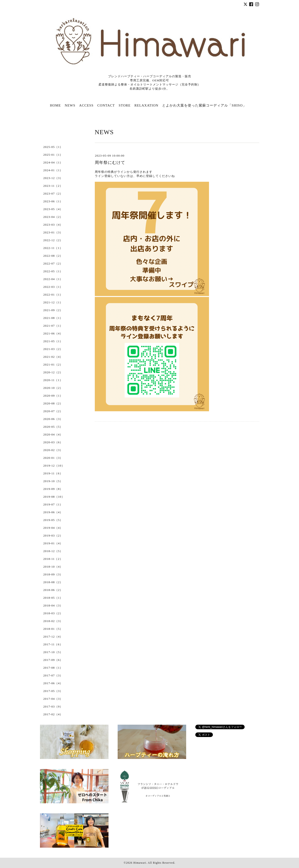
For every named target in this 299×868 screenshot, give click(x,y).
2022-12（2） (53, 240)
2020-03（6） (53, 442)
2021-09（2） (53, 310)
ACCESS (86, 105)
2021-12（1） (53, 302)
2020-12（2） (53, 372)
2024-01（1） (53, 170)
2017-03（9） (53, 706)
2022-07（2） (53, 263)
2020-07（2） (53, 411)
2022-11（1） (53, 248)
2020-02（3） (53, 450)
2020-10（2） (53, 388)
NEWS (70, 105)
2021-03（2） (53, 349)
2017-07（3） (53, 675)
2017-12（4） (53, 637)
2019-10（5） (53, 481)
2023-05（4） (53, 209)
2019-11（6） (53, 473)
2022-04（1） (53, 279)
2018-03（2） (53, 613)
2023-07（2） (53, 194)
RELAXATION (146, 105)
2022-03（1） (53, 287)
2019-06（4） (53, 512)
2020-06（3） (53, 419)
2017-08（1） (53, 668)
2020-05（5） (53, 427)
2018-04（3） (53, 605)
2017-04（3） (53, 699)
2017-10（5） (53, 652)
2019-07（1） (53, 504)
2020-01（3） (53, 458)
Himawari (140, 863)
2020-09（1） (53, 396)
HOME (55, 105)
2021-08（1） (53, 318)
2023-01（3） (53, 232)
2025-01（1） (53, 155)
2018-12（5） (53, 551)
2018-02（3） (53, 621)
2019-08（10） (54, 497)
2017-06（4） (53, 683)
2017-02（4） (53, 714)
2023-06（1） (53, 201)
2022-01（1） (53, 295)
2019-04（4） (53, 528)
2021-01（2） (53, 365)
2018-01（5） (53, 629)
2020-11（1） (53, 380)
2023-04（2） (53, 217)
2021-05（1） (53, 341)
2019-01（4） (53, 543)
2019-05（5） (53, 520)
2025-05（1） (53, 147)
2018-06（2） (53, 590)
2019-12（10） (54, 466)
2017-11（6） (53, 644)
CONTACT (106, 105)
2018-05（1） (53, 598)
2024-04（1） (53, 162)
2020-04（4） (53, 434)
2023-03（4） (53, 225)
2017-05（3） (53, 691)
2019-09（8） (53, 489)
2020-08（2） (53, 403)
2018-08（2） (53, 582)
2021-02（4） (53, 357)
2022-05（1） (53, 271)
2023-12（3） (53, 178)
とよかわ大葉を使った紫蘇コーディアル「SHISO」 (204, 105)
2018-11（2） (53, 559)
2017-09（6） (53, 660)
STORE (124, 105)
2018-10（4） (53, 567)
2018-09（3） (53, 574)
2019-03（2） (53, 535)
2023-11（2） (53, 186)
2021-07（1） (53, 326)
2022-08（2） (53, 256)
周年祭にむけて (110, 163)
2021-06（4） (53, 333)
